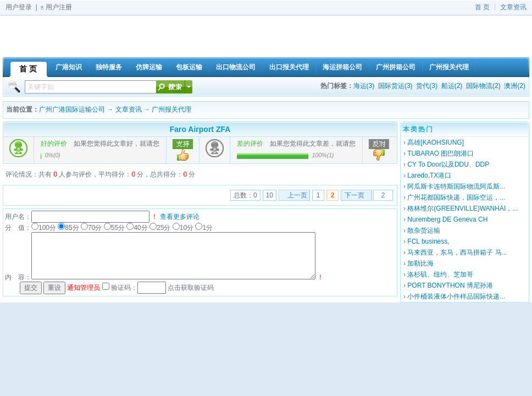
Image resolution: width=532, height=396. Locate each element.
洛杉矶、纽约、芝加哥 (440, 274)
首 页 (482, 7)
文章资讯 (513, 7)
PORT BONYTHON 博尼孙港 (450, 285)
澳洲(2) (515, 86)
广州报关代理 (171, 109)
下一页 (354, 195)
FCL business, (428, 241)
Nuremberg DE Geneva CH (447, 219)
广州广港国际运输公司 (72, 109)
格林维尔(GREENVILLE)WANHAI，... (462, 208)
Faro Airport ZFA (200, 129)
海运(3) (364, 86)
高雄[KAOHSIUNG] (436, 142)
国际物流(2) (483, 86)
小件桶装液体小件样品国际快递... (456, 296)
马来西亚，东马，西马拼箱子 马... (457, 252)
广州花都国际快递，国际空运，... (456, 197)
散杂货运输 (424, 230)
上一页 (297, 195)
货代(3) (427, 86)
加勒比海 (420, 263)
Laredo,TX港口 (429, 175)
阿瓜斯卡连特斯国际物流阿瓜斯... (456, 186)
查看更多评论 (180, 217)
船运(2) (452, 86)
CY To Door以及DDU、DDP (448, 164)
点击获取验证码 (191, 288)
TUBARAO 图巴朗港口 (440, 153)
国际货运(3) (395, 86)
